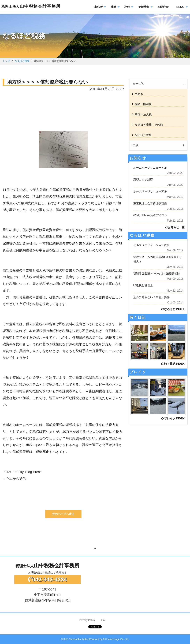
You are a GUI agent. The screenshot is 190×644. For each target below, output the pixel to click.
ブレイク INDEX (173, 418)
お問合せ (33, 573)
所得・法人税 (142, 114)
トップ (6, 61)
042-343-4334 (48, 579)
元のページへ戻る (63, 514)
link (103, 620)
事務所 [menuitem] (98, 7)
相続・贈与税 (142, 104)
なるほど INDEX (173, 309)
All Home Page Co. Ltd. (116, 639)
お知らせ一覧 (175, 227)
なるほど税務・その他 (147, 125)
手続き (138, 94)
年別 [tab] (135, 145)
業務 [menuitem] (114, 7)
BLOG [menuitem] (180, 7)
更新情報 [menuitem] (144, 7)
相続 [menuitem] (127, 7)
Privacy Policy (87, 620)
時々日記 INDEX (173, 364)
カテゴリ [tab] (139, 84)
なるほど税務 (22, 61)
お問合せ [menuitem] (163, 7)
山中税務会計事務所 (31, 6)
